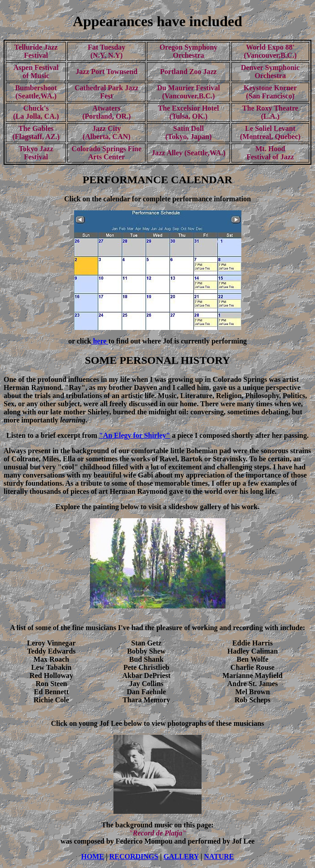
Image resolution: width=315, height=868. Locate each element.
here (100, 341)
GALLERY (181, 856)
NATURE (219, 856)
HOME (92, 856)
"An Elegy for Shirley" (134, 435)
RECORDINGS (134, 856)
